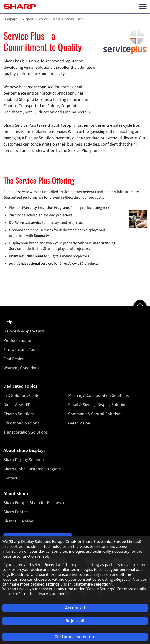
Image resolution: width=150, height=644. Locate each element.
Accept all (75, 608)
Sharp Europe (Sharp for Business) (34, 503)
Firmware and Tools (21, 350)
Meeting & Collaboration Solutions (99, 395)
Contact (10, 478)
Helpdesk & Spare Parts (24, 331)
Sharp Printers (16, 512)
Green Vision (79, 423)
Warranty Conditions (21, 368)
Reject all (75, 621)
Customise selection (75, 637)
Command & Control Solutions (95, 414)
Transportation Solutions (26, 432)
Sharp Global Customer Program (32, 469)
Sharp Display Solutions (25, 460)
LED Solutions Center (22, 395)
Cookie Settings (100, 589)
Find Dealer (14, 359)
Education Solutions (21, 423)
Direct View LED (17, 405)
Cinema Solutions (19, 414)
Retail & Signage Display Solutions (98, 405)
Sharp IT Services (19, 521)
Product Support (18, 341)
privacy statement (51, 594)
